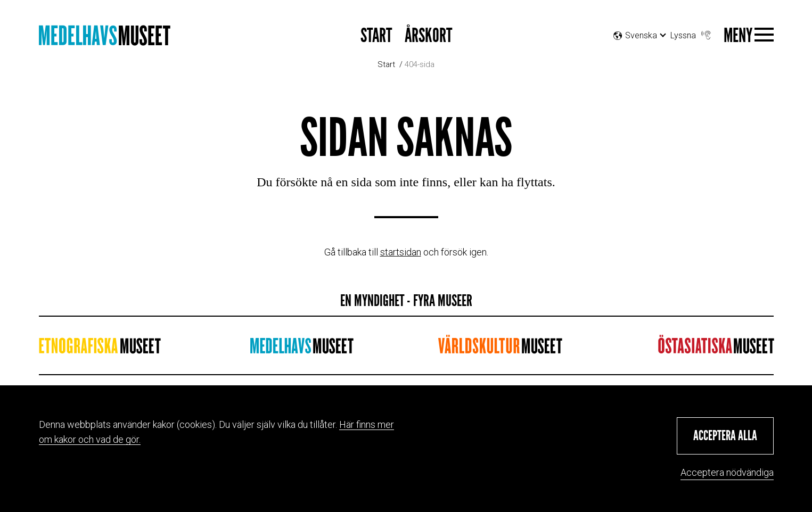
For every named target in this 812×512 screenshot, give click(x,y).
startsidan (401, 252)
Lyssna (692, 33)
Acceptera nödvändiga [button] (727, 472)
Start (386, 64)
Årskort (428, 36)
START (376, 36)
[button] (725, 436)
